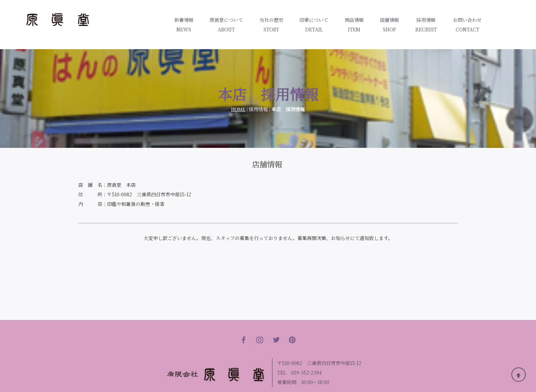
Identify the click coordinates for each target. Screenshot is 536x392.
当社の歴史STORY (271, 25)
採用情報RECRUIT (426, 25)
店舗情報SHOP (389, 25)
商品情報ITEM (354, 25)
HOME (238, 109)
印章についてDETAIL (314, 25)
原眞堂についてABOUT (226, 25)
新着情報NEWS (184, 25)
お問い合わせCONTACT (467, 25)
